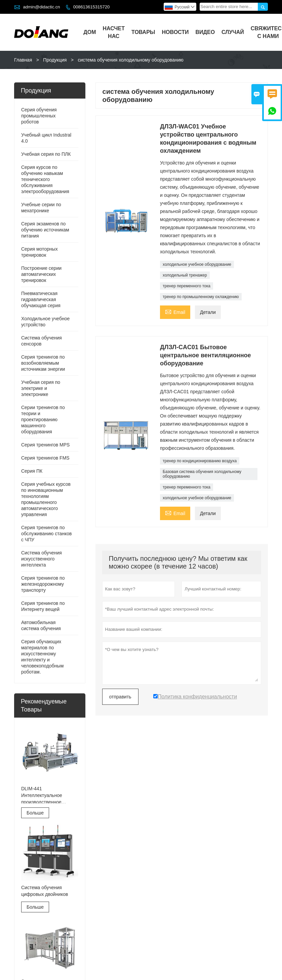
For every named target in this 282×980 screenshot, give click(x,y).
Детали (208, 312)
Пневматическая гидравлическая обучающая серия (41, 299)
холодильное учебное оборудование (197, 264)
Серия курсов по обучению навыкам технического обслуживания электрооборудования (45, 179)
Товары (143, 32)
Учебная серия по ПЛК (46, 154)
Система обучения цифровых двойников (45, 891)
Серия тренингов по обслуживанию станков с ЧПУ (46, 534)
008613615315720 (91, 7)
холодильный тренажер (185, 275)
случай (233, 32)
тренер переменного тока (187, 286)
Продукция (55, 60)
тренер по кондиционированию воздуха (200, 461)
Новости (175, 32)
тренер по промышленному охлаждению (201, 297)
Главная (23, 60)
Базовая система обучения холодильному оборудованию (202, 474)
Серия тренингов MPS (46, 445)
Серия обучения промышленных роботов (39, 116)
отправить (120, 697)
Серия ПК (32, 471)
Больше (35, 813)
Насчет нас (114, 32)
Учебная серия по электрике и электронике (41, 388)
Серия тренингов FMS (45, 458)
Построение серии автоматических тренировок (41, 274)
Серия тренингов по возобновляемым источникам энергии (43, 363)
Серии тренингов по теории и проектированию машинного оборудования (43, 420)
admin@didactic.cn (42, 7)
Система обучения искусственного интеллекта (42, 559)
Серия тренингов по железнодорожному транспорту (43, 584)
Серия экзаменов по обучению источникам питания (45, 230)
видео (205, 32)
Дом (90, 32)
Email (175, 311)
